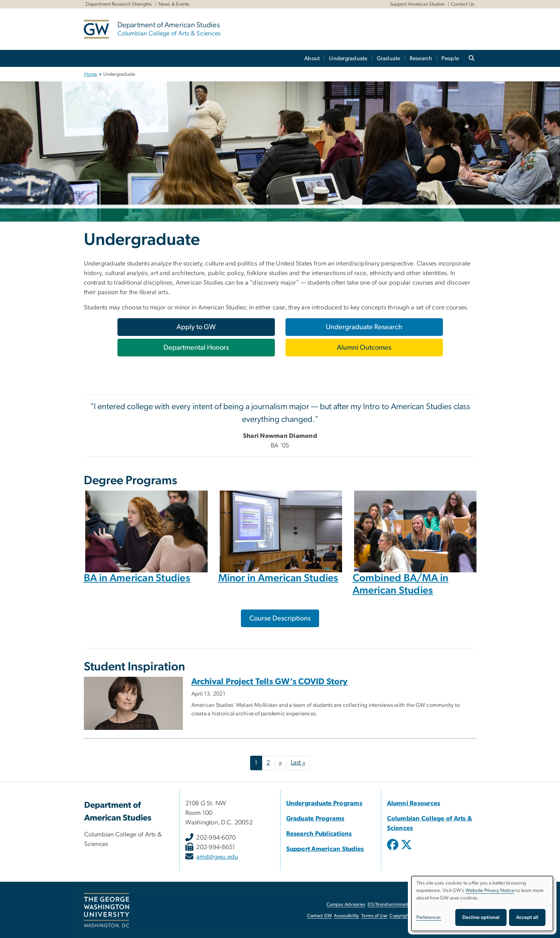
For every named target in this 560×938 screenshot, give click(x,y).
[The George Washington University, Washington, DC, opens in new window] (106, 910)
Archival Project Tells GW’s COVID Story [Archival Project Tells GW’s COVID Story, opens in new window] (270, 682)
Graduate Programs (315, 819)
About (312, 58)
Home (91, 74)
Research (421, 58)
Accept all (527, 917)
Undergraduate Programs (324, 803)
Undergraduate (348, 58)
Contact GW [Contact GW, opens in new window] (320, 916)
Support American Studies (417, 4)
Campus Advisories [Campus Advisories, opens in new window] (346, 905)
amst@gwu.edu (217, 857)
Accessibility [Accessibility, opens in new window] (346, 916)
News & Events (174, 4)
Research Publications (319, 834)
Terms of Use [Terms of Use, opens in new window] (374, 916)
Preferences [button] (429, 917)
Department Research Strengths (119, 4)
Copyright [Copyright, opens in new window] (400, 916)
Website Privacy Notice (490, 891)
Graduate (389, 58)
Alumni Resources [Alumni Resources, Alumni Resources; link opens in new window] (414, 803)
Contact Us (463, 4)
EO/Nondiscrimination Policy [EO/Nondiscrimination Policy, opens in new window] (397, 905)
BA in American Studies (137, 578)
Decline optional (481, 917)
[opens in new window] (393, 850)
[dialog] (482, 903)
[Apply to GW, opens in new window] (196, 327)
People (450, 58)
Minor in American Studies (278, 578)
